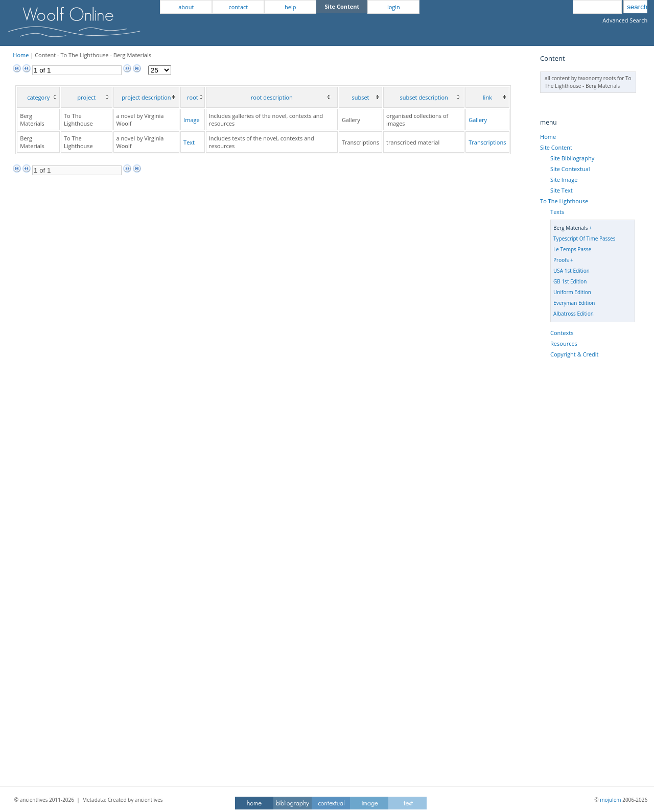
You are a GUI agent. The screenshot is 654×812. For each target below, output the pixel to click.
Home (21, 55)
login (394, 7)
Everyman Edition (574, 303)
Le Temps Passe (572, 249)
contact (238, 7)
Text (189, 142)
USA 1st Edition (571, 271)
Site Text (562, 190)
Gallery (478, 120)
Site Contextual (570, 169)
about (186, 7)
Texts (557, 212)
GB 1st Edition (570, 281)
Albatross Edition (574, 314)
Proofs (561, 260)
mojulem (610, 800)
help (290, 7)
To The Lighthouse (564, 201)
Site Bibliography (572, 158)
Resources (564, 343)
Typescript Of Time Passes (584, 238)
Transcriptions (487, 142)
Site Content (556, 147)
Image (192, 120)
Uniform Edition (572, 292)
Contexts (562, 333)
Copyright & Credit (574, 354)
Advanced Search (625, 20)
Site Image (564, 180)
